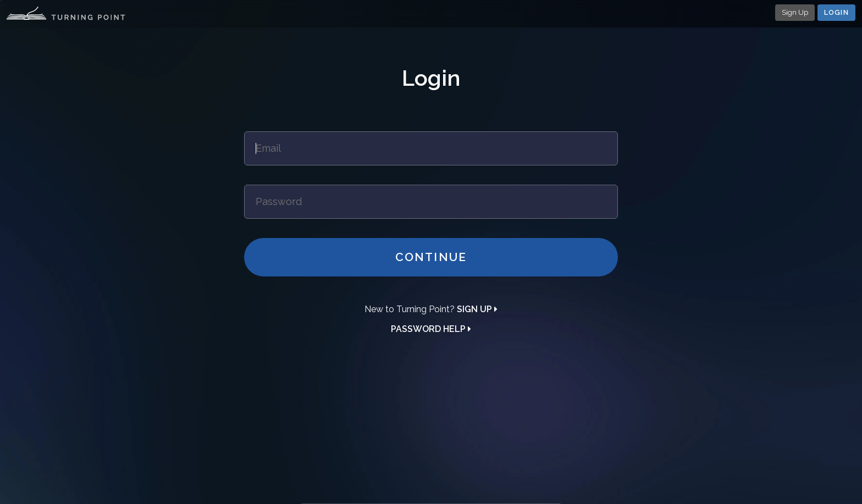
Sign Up (795, 12)
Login (837, 12)
